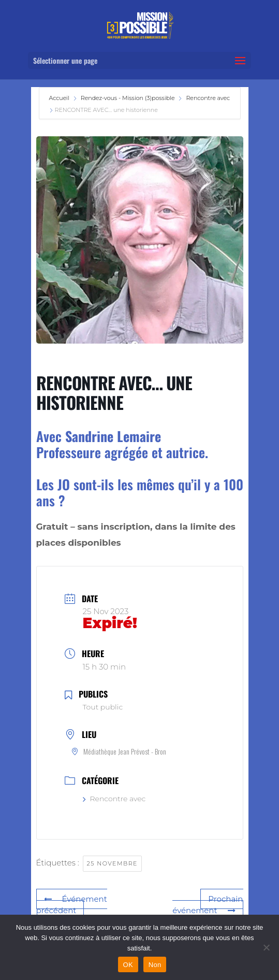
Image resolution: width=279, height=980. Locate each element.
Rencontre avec (208, 98)
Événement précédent (72, 905)
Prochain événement (208, 905)
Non (155, 965)
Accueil (60, 98)
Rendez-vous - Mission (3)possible (128, 98)
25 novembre (112, 863)
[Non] (266, 947)
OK (128, 965)
